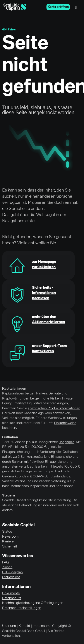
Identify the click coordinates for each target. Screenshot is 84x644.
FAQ (5, 563)
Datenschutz (12, 598)
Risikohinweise (65, 423)
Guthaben (10, 437)
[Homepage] (15, 7)
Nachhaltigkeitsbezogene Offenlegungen (33, 603)
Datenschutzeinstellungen (22, 608)
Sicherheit (10, 547)
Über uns (9, 626)
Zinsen (7, 567)
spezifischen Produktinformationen (54, 408)
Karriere (8, 542)
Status (7, 532)
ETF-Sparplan (12, 572)
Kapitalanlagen (14, 389)
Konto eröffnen (58, 7)
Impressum (41, 626)
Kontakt (24, 626)
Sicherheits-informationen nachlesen (44, 293)
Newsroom (10, 537)
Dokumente (11, 593)
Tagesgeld (67, 442)
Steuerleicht (11, 577)
